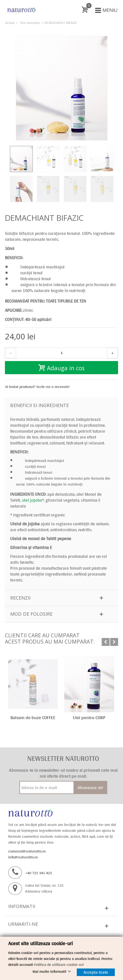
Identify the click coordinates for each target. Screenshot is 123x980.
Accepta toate (96, 972)
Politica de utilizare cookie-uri (59, 965)
